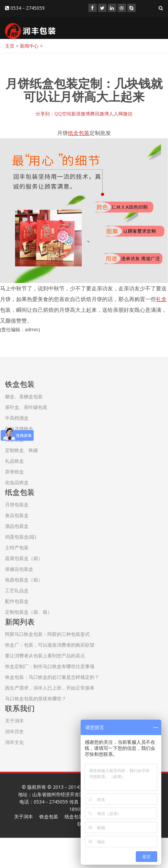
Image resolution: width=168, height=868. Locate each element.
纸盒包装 (74, 816)
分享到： (45, 114)
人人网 (116, 114)
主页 (10, 46)
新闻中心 (29, 46)
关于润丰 (24, 816)
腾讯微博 (99, 114)
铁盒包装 (49, 816)
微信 (128, 114)
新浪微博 (81, 114)
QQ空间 (63, 114)
